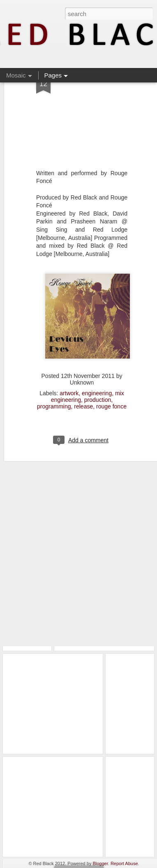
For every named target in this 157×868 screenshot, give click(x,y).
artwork (69, 368)
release (83, 381)
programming (54, 381)
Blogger (100, 863)
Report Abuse (124, 863)
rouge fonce (111, 381)
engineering (97, 368)
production (98, 375)
